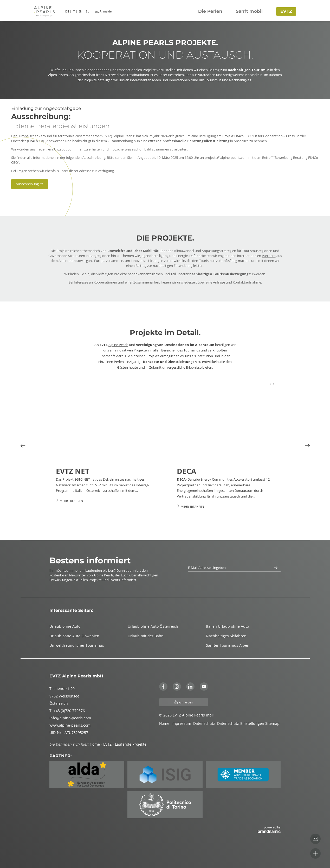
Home (165, 723)
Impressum (182, 723)
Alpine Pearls (118, 345)
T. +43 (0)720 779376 (67, 711)
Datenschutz (205, 723)
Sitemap (273, 723)
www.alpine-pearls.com (70, 725)
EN (80, 11)
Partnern (269, 256)
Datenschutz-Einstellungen (241, 723)
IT (74, 11)
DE (67, 11)
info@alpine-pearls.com (70, 718)
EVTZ (108, 744)
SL (87, 11)
